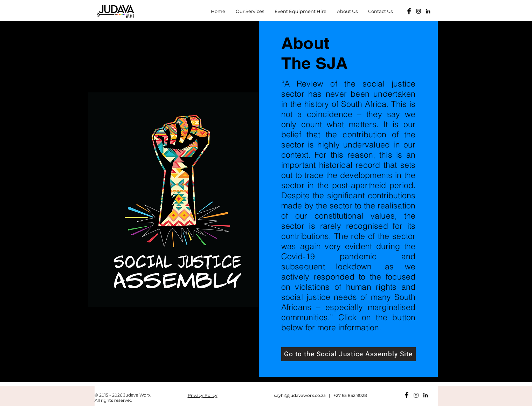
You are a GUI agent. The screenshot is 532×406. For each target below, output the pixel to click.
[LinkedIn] (428, 11)
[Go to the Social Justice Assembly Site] (348, 354)
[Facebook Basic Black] (409, 11)
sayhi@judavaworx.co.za (300, 395)
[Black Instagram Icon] (419, 11)
